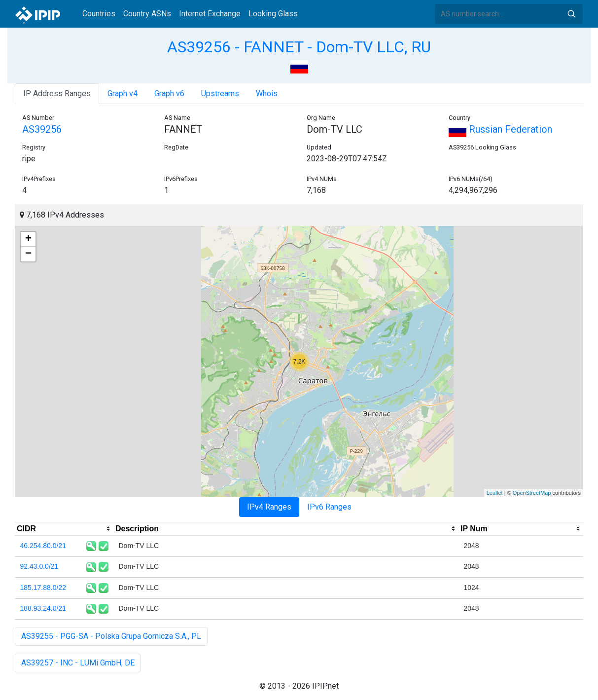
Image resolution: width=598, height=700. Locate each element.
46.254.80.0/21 (43, 546)
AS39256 (42, 129)
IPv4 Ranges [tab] (269, 507)
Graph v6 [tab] (169, 93)
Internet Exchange (210, 14)
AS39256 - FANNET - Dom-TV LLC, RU (299, 47)
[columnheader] (64, 529)
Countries (99, 14)
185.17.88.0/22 (43, 588)
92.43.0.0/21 (39, 566)
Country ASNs (147, 14)
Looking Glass (273, 14)
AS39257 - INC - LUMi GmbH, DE (78, 663)
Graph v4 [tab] (123, 93)
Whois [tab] (267, 93)
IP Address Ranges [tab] (57, 93)
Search (571, 14)
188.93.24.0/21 (43, 608)
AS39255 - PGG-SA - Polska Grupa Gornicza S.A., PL (111, 636)
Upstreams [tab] (220, 93)
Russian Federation (500, 129)
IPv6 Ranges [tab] (329, 507)
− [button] (28, 254)
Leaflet (495, 493)
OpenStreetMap (532, 493)
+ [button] (28, 239)
